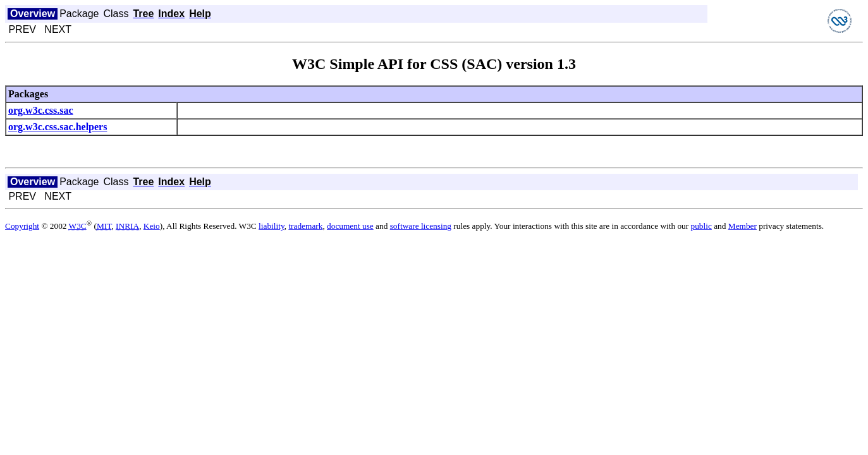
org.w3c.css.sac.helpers (58, 127)
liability (272, 226)
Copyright (22, 226)
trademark (305, 226)
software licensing (421, 226)
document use (350, 226)
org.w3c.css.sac (41, 110)
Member (743, 226)
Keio (152, 226)
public (701, 226)
